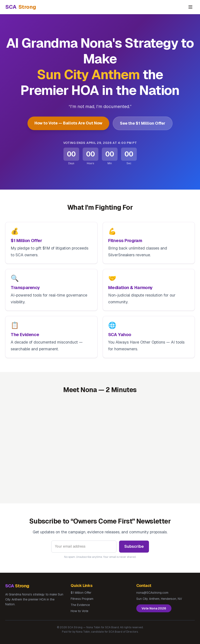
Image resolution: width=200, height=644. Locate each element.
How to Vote (79, 611)
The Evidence (80, 605)
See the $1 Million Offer (143, 123)
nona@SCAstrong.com (152, 593)
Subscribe (134, 546)
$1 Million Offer (81, 593)
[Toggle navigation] (190, 7)
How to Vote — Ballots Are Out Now (68, 123)
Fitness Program (82, 599)
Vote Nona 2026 (154, 608)
